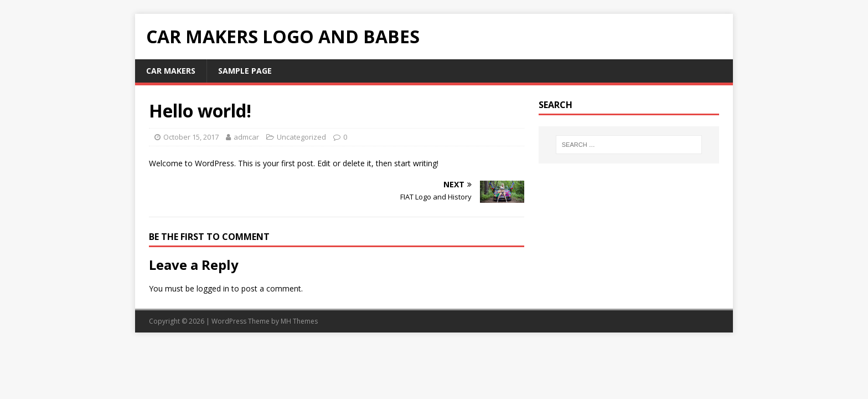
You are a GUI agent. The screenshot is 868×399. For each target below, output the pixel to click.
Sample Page (245, 71)
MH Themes (299, 321)
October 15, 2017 (191, 137)
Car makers (171, 71)
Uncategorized (301, 137)
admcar (246, 137)
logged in (213, 288)
